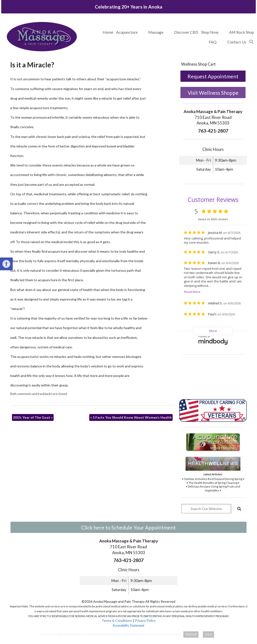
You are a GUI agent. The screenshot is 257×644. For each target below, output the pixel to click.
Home (108, 32)
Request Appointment (213, 76)
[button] (252, 42)
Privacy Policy (145, 620)
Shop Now (210, 32)
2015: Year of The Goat (33, 417)
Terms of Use (155, 634)
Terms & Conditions (117, 620)
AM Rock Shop (242, 32)
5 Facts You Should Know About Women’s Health (131, 417)
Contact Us (237, 42)
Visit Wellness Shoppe (213, 93)
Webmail (191, 634)
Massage (156, 32)
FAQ (213, 42)
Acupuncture (127, 32)
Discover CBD (186, 32)
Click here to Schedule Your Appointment (128, 527)
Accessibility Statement (128, 625)
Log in (208, 634)
